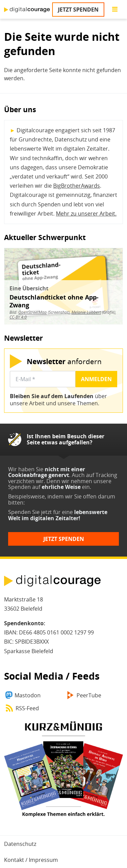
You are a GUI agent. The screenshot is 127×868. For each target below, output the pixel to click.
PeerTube (89, 695)
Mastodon (28, 695)
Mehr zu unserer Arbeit (86, 214)
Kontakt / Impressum (31, 860)
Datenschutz (20, 844)
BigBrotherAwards (77, 186)
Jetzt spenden (78, 10)
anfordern (64, 361)
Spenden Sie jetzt (30, 512)
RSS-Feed (27, 708)
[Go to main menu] (115, 10)
